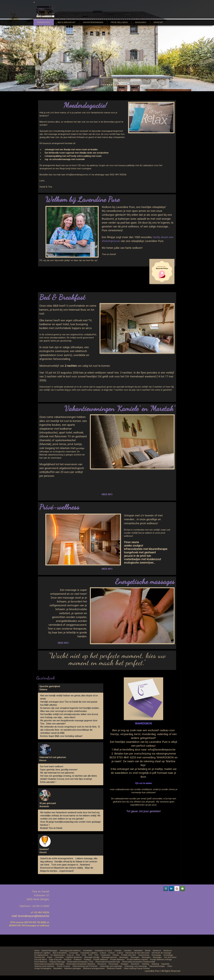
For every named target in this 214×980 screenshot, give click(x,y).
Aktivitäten (138, 951)
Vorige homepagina (43, 968)
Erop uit (158, 22)
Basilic (148, 951)
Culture (103, 953)
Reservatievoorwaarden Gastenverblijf (139, 962)
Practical (68, 959)
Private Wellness (101, 959)
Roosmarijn (114, 964)
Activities (128, 951)
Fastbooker (105, 955)
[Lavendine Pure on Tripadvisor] (182, 889)
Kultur (50, 957)
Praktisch (78, 959)
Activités (118, 951)
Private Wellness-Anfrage (161, 959)
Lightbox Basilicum (74, 957)
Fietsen (116, 955)
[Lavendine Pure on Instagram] (166, 889)
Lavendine (59, 957)
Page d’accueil (55, 959)
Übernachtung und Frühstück (85, 966)
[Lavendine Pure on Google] (177, 889)
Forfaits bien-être (129, 955)
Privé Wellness (119, 22)
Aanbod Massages (49, 951)
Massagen (124, 957)
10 (120, 85)
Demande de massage (161, 953)
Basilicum (157, 951)
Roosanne (102, 964)
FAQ (78, 955)
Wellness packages (73, 968)
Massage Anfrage (92, 957)
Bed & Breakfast (67, 22)
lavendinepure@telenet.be (34, 916)
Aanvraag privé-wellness (70, 951)
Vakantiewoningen (93, 22)
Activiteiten (88, 951)
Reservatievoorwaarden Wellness (81, 964)
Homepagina (44, 22)
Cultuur (120, 953)
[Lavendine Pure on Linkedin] (171, 889)
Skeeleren (135, 964)
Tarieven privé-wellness (44, 966)
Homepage (156, 955)
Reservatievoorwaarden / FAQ (80, 962)
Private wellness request (137, 959)
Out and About (170, 957)
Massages (141, 22)
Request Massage (57, 962)
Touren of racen (63, 966)
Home (37, 951)
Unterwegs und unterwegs (111, 966)
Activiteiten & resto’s (103, 951)
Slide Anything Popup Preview (137, 968)
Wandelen (58, 968)
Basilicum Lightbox (42, 953)
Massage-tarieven (109, 957)
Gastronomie (144, 955)
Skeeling (145, 964)
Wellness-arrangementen (94, 968)
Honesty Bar (40, 957)
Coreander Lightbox (89, 953)
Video (170, 966)
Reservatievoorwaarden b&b (108, 962)
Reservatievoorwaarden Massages (49, 964)
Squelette (165, 964)
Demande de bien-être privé (137, 953)
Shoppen (125, 964)
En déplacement (41, 955)
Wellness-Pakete (114, 968)
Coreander (74, 953)
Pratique (88, 959)
